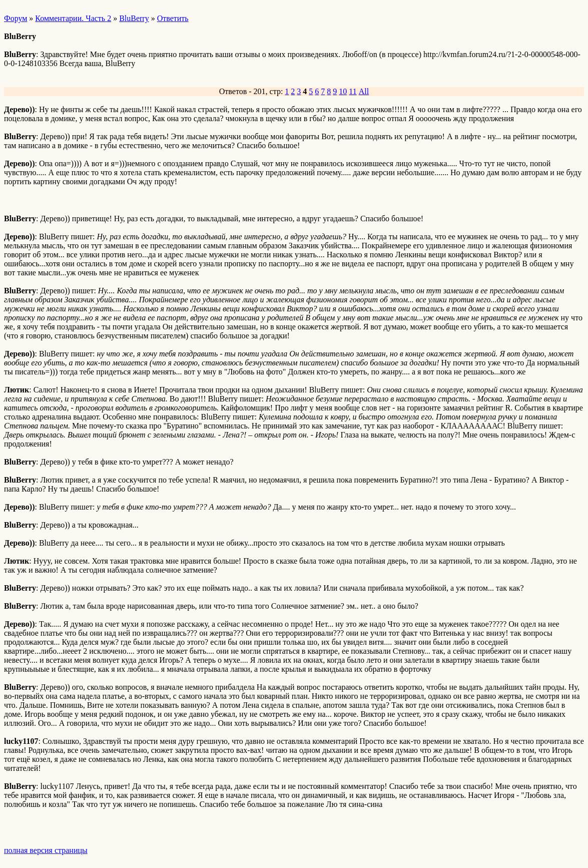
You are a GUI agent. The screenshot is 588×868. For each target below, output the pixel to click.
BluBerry (134, 18)
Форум (16, 18)
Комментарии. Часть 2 (73, 18)
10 (343, 91)
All (364, 91)
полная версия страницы (46, 850)
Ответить (173, 18)
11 (353, 91)
